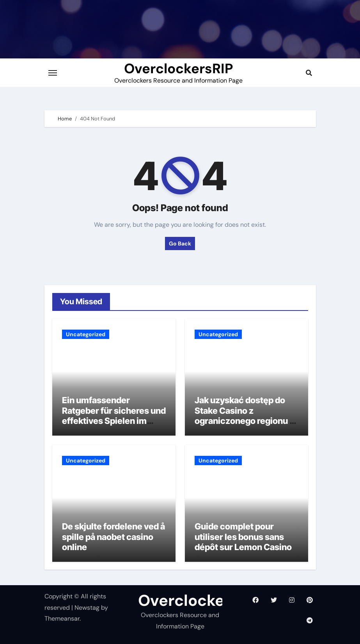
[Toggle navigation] (53, 73)
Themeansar (62, 618)
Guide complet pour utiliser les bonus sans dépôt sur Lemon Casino (243, 537)
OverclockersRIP (178, 69)
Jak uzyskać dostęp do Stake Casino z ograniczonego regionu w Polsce (246, 416)
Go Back (180, 243)
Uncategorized (86, 334)
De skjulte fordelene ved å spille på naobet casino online (113, 537)
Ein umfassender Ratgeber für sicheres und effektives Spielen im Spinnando (114, 416)
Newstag (87, 608)
